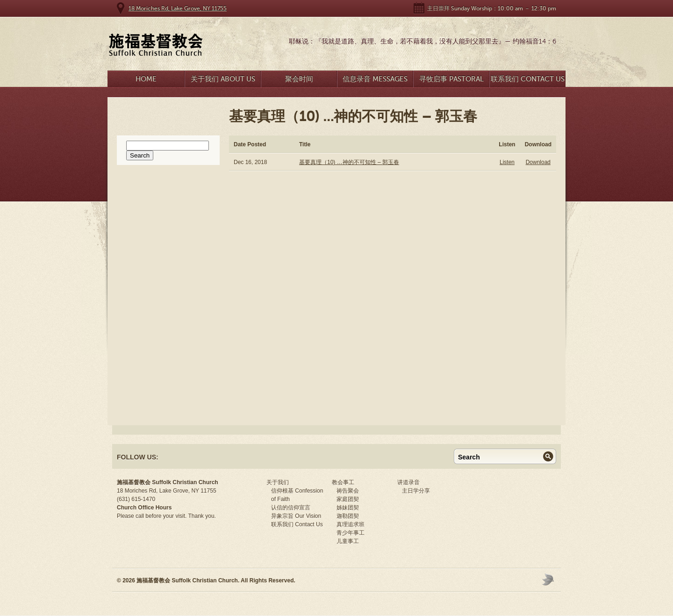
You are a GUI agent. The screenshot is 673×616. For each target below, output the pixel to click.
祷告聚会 (348, 491)
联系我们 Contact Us (528, 79)
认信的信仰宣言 (291, 508)
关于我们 (278, 482)
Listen (507, 162)
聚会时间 (299, 79)
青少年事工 (351, 533)
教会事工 (343, 482)
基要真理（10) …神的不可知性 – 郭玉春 (349, 162)
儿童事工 (348, 541)
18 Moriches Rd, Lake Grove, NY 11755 (178, 8)
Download (538, 162)
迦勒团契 (348, 516)
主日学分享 (416, 491)
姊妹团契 (348, 508)
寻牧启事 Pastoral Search (451, 81)
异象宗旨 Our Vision (296, 516)
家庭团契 (348, 499)
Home (146, 79)
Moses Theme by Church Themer (549, 579)
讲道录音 (408, 482)
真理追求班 (351, 524)
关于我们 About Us (223, 79)
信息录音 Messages (375, 79)
